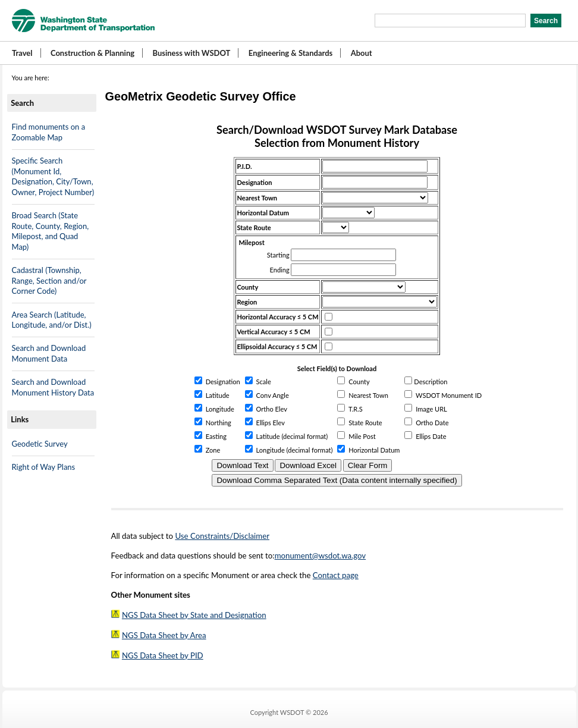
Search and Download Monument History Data (53, 387)
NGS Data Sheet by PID (163, 655)
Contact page (336, 575)
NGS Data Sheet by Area (164, 635)
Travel (22, 53)
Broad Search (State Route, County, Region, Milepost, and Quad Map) (51, 231)
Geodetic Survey (40, 444)
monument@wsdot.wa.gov (321, 556)
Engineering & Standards (290, 53)
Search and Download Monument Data (49, 353)
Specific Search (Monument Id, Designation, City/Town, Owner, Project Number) (53, 176)
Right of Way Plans (44, 467)
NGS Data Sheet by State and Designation (194, 615)
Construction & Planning (92, 53)
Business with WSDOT (191, 53)
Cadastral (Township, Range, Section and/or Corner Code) (49, 280)
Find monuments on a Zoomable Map (49, 132)
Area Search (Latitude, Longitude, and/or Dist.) (52, 320)
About (362, 53)
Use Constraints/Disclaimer (222, 536)
